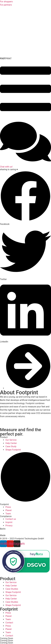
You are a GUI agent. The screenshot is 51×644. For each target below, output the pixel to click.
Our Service (11, 582)
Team (8, 619)
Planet (8, 616)
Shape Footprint (13, 592)
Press (8, 613)
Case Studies (12, 589)
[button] (26, 198)
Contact (9, 623)
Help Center (11, 586)
